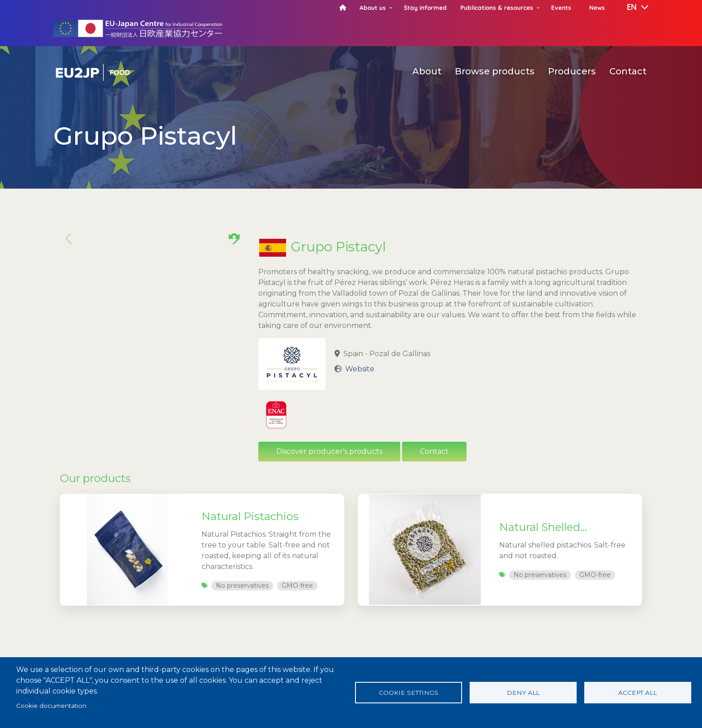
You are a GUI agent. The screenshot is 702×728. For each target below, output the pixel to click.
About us (373, 7)
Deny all (523, 693)
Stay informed (425, 7)
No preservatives (242, 586)
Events (561, 7)
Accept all (638, 693)
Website (360, 369)
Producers (572, 71)
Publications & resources (497, 7)
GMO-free (297, 586)
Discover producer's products (329, 451)
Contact (628, 71)
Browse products (495, 71)
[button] (631, 8)
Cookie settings (409, 693)
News (597, 7)
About (427, 71)
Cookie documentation (51, 706)
